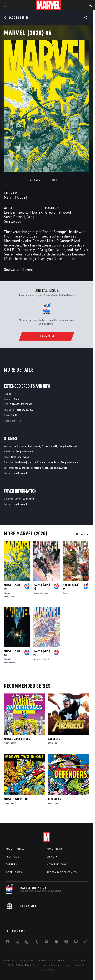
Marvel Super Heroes (17, 739)
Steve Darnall (14, 217)
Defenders (54, 799)
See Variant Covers (18, 269)
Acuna (65, 593)
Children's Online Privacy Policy (23, 965)
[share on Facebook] (8, 943)
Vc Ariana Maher (39, 468)
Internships (14, 872)
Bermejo (8, 593)
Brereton (38, 659)
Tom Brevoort (20, 473)
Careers (11, 864)
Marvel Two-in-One (16, 799)
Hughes (45, 593)
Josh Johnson (22, 468)
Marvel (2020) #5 (42, 587)
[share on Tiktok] (86, 942)
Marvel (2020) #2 (42, 653)
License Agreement (52, 965)
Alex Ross (54, 462)
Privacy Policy (27, 960)
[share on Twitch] (76, 942)
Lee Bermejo (13, 212)
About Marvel (15, 849)
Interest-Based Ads (76, 965)
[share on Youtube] (47, 942)
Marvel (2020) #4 (71, 587)
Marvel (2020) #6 (12, 587)
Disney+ (52, 857)
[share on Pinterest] (66, 942)
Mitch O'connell (38, 462)
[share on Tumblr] (37, 942)
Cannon (37, 593)
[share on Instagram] (27, 942)
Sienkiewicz (9, 663)
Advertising (55, 849)
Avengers (54, 739)
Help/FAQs (12, 857)
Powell (46, 659)
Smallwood (9, 596)
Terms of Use (10, 960)
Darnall (7, 659)
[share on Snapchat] (56, 942)
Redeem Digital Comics (62, 872)
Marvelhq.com (56, 864)
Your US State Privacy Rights (51, 960)
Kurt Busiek (33, 212)
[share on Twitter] (17, 942)
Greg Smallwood (19, 219)
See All (82, 534)
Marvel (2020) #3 (12, 653)
